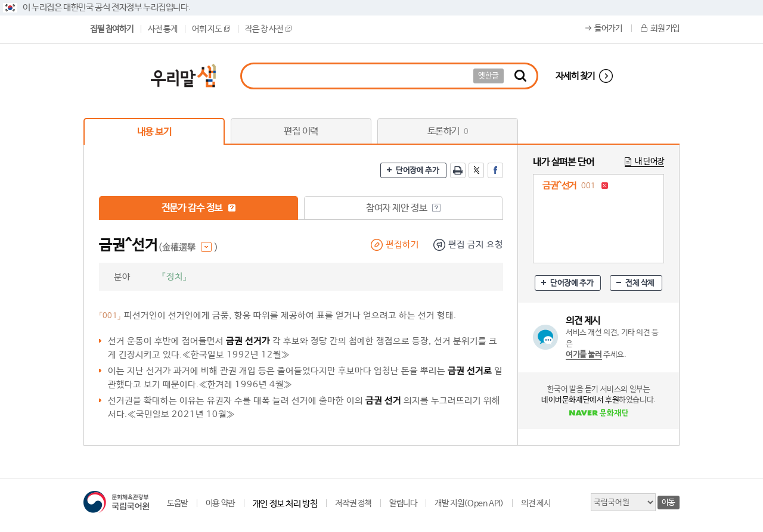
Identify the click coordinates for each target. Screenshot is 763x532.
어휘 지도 (211, 29)
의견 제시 (536, 503)
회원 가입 (665, 29)
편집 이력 (301, 131)
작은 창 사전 (268, 29)
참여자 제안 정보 (403, 208)
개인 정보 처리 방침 (285, 504)
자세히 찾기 (575, 76)
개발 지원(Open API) (469, 503)
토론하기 (448, 131)
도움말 (177, 503)
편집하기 (402, 245)
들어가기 (608, 29)
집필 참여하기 (111, 29)
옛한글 (488, 76)
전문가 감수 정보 (199, 208)
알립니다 (403, 503)
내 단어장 (649, 161)
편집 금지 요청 (476, 245)
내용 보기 (154, 132)
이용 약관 (220, 503)
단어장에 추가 (417, 171)
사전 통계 (162, 29)
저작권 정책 (353, 503)
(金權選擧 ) (188, 248)
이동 (669, 503)
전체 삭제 (640, 283)
